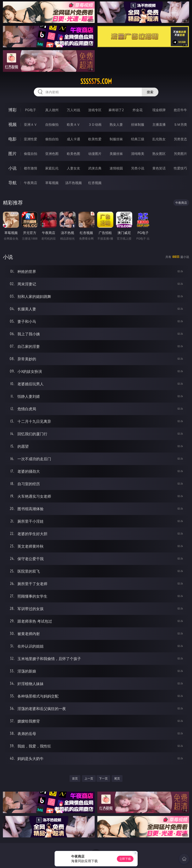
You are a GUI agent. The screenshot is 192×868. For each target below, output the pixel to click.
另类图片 (180, 154)
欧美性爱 (95, 139)
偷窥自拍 (31, 154)
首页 (75, 778)
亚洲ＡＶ (31, 124)
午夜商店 (31, 183)
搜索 (150, 92)
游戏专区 (95, 110)
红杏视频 (95, 183)
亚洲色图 (52, 154)
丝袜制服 (138, 124)
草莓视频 (52, 183)
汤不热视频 (73, 183)
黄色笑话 (159, 168)
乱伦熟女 (159, 139)
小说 (12, 168)
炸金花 (138, 110)
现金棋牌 (159, 110)
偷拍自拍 (52, 139)
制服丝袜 (116, 139)
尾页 (117, 778)
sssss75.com (96, 81)
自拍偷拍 (52, 124)
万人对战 (73, 110)
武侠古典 (95, 168)
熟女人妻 (116, 124)
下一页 (103, 778)
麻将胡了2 (116, 110)
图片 (12, 154)
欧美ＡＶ (73, 124)
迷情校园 (116, 168)
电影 (12, 139)
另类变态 (180, 139)
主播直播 (159, 124)
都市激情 (31, 168)
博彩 (12, 110)
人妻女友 (73, 168)
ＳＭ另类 (180, 124)
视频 (12, 124)
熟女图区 (159, 154)
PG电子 (31, 110)
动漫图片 (95, 154)
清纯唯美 (138, 154)
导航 (12, 183)
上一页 (89, 778)
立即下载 (125, 859)
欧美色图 (73, 154)
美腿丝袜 (116, 154)
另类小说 (138, 168)
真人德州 (52, 110)
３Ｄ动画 (95, 124)
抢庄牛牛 (180, 110)
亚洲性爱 (31, 139)
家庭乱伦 (52, 168)
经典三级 (138, 139)
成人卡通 (73, 139)
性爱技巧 (180, 168)
